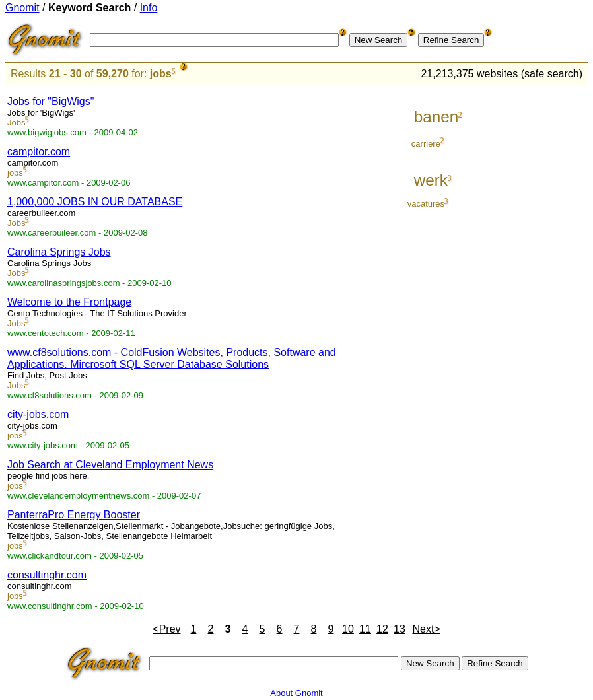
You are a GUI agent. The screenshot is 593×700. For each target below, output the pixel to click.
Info (149, 8)
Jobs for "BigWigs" (51, 101)
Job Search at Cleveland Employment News (110, 465)
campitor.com (39, 152)
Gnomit (22, 8)
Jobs (16, 122)
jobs (161, 74)
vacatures (426, 204)
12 (382, 629)
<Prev (166, 629)
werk (431, 180)
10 (348, 629)
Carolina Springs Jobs (59, 252)
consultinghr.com (47, 575)
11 (365, 629)
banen (436, 117)
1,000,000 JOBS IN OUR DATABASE (95, 202)
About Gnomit (296, 693)
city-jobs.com (38, 414)
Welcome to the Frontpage (69, 302)
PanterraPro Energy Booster (74, 515)
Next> (426, 629)
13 (400, 629)
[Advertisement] (533, 285)
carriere (426, 144)
